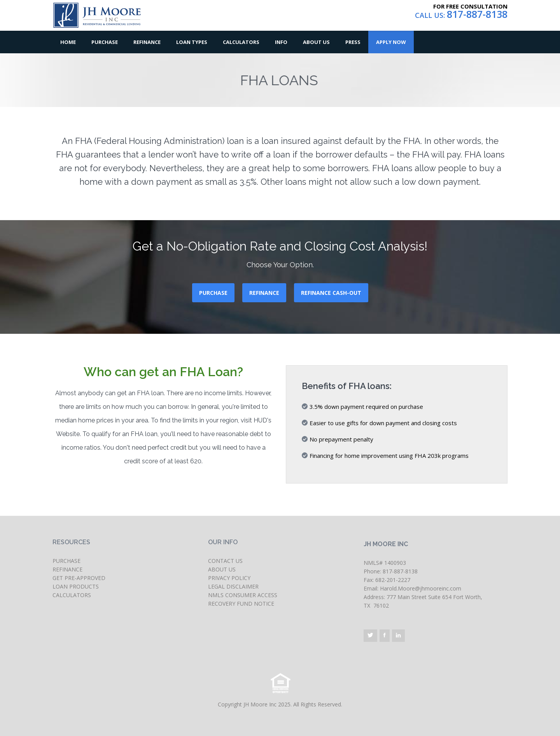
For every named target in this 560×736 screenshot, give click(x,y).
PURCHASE (213, 293)
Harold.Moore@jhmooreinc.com (421, 588)
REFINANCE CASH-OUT (331, 293)
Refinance (147, 42)
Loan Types (192, 42)
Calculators (241, 42)
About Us (316, 42)
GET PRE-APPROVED (79, 578)
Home (68, 42)
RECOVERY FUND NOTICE (241, 604)
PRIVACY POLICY (229, 578)
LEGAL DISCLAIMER (233, 586)
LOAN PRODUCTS (76, 586)
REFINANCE (264, 293)
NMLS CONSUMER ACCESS (243, 595)
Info (281, 42)
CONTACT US (225, 561)
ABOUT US (222, 569)
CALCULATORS (72, 595)
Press (353, 42)
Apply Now (391, 42)
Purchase (105, 42)
